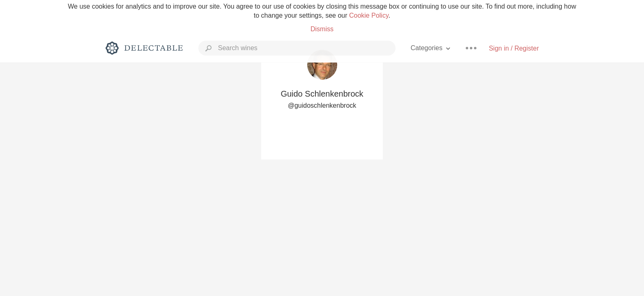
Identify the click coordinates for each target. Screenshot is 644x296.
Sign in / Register (514, 48)
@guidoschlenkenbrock (322, 105)
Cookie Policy (369, 15)
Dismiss (322, 29)
